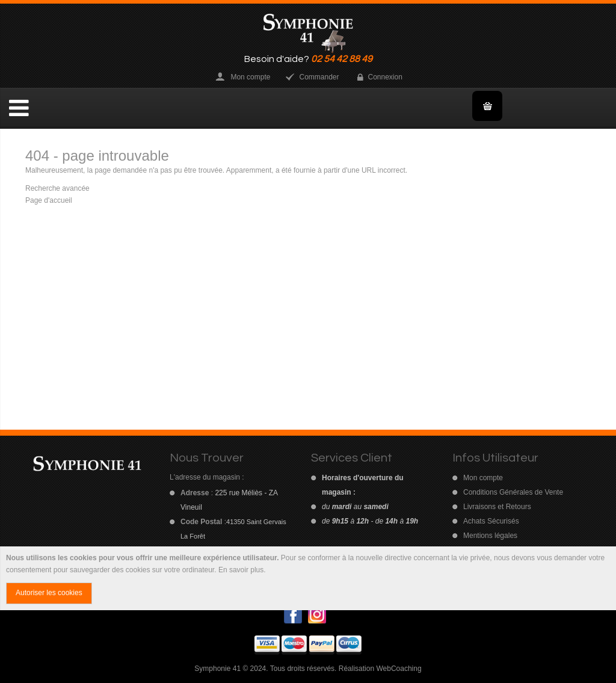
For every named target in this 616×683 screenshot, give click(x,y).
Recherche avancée (57, 188)
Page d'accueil (49, 200)
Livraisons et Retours (497, 507)
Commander (319, 77)
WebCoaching (399, 669)
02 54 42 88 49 (342, 59)
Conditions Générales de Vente (513, 492)
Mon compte (250, 77)
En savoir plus (241, 570)
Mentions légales (490, 536)
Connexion (385, 77)
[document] (308, 578)
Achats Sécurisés (491, 521)
